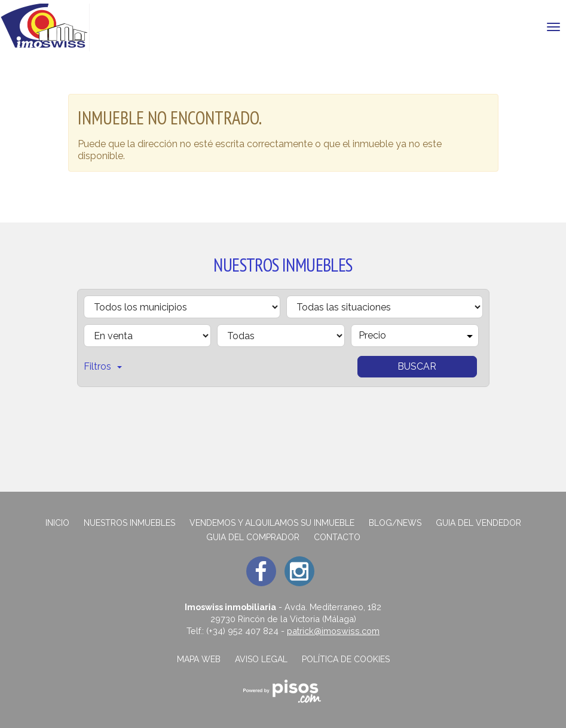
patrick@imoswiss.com (333, 631)
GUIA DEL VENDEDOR (478, 523)
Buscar (417, 366)
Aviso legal (261, 659)
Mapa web (199, 659)
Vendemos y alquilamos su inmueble (272, 523)
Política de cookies (346, 659)
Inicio (57, 523)
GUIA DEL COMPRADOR (253, 537)
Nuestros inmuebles (129, 523)
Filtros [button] (103, 366)
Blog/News (395, 523)
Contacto (337, 537)
